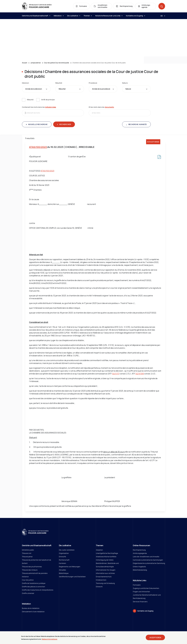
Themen (88, 16)
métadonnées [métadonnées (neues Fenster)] (51, 107)
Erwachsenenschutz (104, 577)
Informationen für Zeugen (106, 570)
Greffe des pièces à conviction (33, 587)
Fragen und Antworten (141, 592)
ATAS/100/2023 (38, 147)
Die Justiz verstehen (67, 550)
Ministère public (28, 550)
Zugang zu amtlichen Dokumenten (146, 588)
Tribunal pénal (27, 557)
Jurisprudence (36, 63)
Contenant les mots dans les (39, 107)
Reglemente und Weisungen (70, 567)
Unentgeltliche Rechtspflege (107, 553)
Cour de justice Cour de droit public (57, 63)
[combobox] (36, 89)
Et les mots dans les (101, 107)
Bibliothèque (64, 573)
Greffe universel (28, 593)
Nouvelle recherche (38, 124)
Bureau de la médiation (31, 608)
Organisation (64, 553)
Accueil (25, 63)
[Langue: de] (162, 16)
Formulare (137, 585)
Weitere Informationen (50, 640)
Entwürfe (62, 557)
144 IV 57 (116, 374)
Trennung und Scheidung (105, 583)
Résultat (59, 83)
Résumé (30, 100)
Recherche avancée (137, 124)
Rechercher (65, 124)
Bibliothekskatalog (140, 570)
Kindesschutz (101, 580)
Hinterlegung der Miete (105, 560)
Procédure (93, 83)
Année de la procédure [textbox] (101, 89)
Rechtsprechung (139, 550)
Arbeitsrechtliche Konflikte (106, 557)
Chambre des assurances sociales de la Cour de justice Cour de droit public (99, 63)
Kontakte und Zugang (135, 16)
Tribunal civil (27, 553)
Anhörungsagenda (140, 553)
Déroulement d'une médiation (33, 612)
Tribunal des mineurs (30, 570)
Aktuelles (62, 570)
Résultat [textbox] (62, 89)
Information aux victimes (105, 573)
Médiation (59, 16)
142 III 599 (140, 374)
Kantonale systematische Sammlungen (148, 560)
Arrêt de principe (48, 100)
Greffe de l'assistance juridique (34, 583)
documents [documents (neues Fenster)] (109, 107)
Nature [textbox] (128, 89)
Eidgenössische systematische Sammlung (149, 563)
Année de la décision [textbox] (34, 89)
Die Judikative (74, 16)
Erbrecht (99, 587)
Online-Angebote (139, 567)
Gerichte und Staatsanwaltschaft (36, 16)
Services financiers (140, 602)
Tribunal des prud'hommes (32, 567)
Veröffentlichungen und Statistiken (72, 577)
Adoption (99, 550)
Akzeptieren (155, 638)
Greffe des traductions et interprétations (38, 590)
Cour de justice (28, 580)
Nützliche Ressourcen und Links (109, 16)
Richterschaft (64, 560)
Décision (25, 83)
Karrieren (62, 563)
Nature (125, 83)
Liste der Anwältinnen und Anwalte (146, 557)
